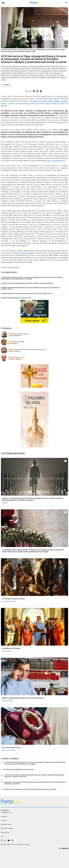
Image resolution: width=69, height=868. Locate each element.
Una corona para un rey (16, 357)
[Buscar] (66, 3)
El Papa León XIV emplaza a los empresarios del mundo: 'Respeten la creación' (30, 789)
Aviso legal (4, 816)
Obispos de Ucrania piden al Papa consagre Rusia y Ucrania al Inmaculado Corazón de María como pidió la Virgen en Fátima (34, 103)
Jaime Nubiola (13, 343)
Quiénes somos (5, 832)
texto (37, 185)
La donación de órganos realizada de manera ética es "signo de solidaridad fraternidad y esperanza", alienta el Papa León (34, 776)
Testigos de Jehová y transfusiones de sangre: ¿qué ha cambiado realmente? (27, 283)
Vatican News (13, 267)
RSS (2, 836)
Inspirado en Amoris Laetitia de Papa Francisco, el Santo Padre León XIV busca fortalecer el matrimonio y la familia (35, 783)
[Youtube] (9, 840)
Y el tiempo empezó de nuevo (18, 334)
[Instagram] (13, 840)
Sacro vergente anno (56, 161)
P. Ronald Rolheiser (15, 336)
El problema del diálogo (16, 342)
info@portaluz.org (6, 812)
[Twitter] (5, 840)
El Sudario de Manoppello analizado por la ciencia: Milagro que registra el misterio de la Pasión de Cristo (30, 288)
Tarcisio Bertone (27, 253)
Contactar (4, 820)
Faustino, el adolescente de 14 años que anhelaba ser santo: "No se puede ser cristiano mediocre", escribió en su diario (32, 499)
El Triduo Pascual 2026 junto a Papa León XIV (16, 298)
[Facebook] (2, 840)
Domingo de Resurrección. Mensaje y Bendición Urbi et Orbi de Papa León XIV (27, 293)
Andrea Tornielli (14, 351)
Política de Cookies (6, 824)
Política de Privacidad (7, 828)
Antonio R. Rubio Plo (15, 359)
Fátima (26, 215)
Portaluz (6, 85)
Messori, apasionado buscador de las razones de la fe (27, 349)
